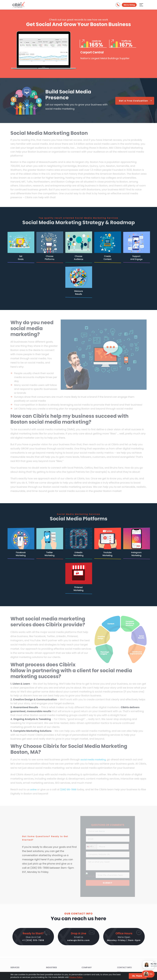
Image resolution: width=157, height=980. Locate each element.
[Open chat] (148, 974)
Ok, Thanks (138, 976)
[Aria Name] (141, 5)
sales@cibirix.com (79, 941)
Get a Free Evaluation (135, 103)
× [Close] (154, 961)
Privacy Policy (76, 977)
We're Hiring (129, 5)
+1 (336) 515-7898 (33, 941)
